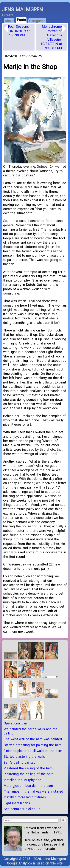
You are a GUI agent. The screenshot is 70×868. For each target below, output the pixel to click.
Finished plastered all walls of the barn (33, 751)
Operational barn (16, 723)
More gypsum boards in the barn (28, 786)
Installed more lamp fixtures (25, 797)
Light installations (17, 803)
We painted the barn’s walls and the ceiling (31, 731)
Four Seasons (19, 31)
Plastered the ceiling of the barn (28, 768)
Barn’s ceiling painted (20, 762)
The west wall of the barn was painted (33, 739)
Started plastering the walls (24, 756)
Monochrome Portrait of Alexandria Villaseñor (51, 37)
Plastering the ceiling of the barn (29, 774)
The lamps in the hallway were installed (33, 791)
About (9, 21)
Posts (21, 20)
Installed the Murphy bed (22, 780)
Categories (37, 21)
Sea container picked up (22, 809)
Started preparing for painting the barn (33, 745)
